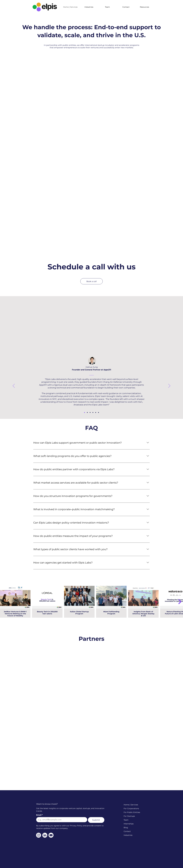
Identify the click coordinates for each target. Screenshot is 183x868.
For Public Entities (132, 812)
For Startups (129, 816)
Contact (127, 831)
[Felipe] (87, 412)
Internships (129, 824)
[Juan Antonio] (96, 412)
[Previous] (14, 386)
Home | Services (131, 805)
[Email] (61, 820)
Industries (128, 835)
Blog (126, 828)
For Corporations (131, 808)
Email (39, 815)
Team (126, 820)
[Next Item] (180, 602)
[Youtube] (51, 835)
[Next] (169, 386)
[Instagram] (39, 835)
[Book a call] (91, 281)
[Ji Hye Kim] (98, 412)
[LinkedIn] (45, 835)
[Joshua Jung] (85, 412)
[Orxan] (90, 412)
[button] (144, 7)
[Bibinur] (93, 412)
